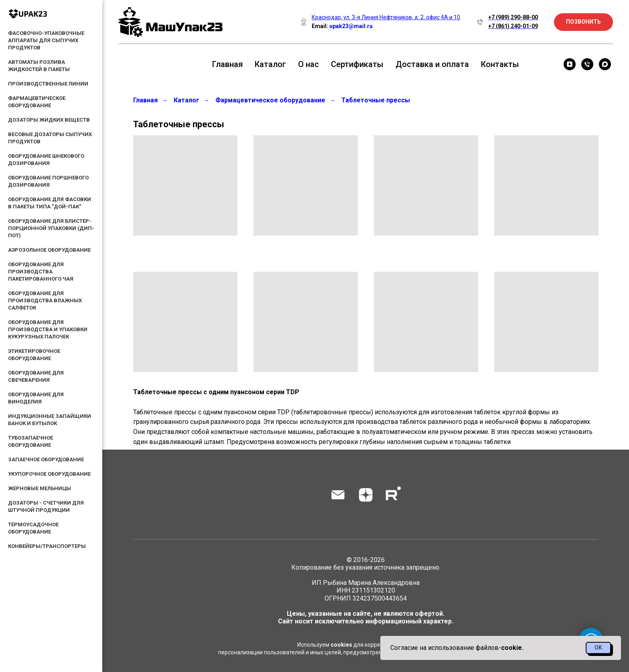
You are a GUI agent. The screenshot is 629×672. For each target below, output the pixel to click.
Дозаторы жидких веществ (49, 120)
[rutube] (393, 495)
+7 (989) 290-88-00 (513, 17)
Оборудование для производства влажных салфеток (45, 300)
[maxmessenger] (605, 64)
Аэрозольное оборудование (49, 250)
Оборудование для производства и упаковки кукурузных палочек (48, 329)
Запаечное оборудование (46, 459)
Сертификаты (357, 64)
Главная (227, 64)
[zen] (570, 64)
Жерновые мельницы (40, 488)
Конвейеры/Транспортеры (47, 546)
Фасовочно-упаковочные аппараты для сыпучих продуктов (46, 40)
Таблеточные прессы (376, 100)
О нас (308, 64)
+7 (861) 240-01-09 (513, 26)
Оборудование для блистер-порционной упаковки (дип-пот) (51, 228)
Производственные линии (48, 84)
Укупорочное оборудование (49, 474)
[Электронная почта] (338, 495)
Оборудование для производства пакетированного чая (41, 272)
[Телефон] (587, 64)
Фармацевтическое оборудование (270, 100)
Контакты (500, 64)
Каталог (270, 64)
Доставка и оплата (432, 64)
